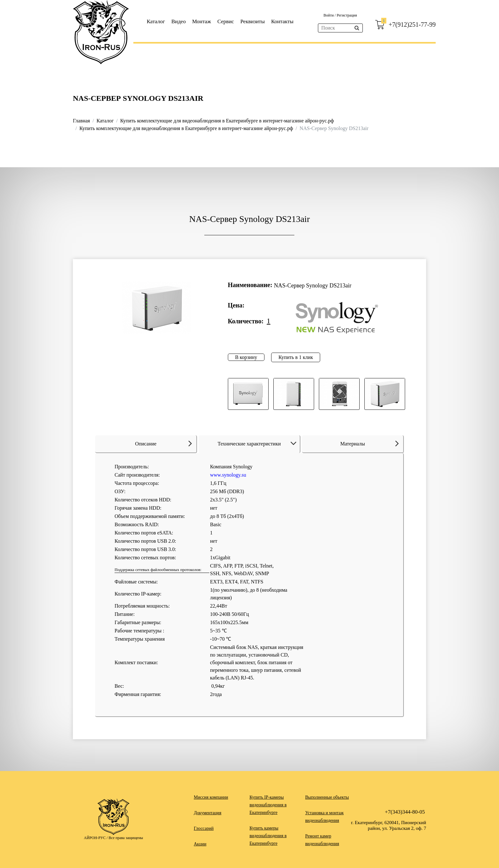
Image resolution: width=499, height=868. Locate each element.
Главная (81, 121)
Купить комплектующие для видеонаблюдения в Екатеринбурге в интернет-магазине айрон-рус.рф (227, 121)
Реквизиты (253, 21)
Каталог (156, 21)
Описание (163, 443)
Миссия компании (211, 797)
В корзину (246, 357)
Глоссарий (204, 828)
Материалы (369, 443)
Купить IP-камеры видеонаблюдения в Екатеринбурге (268, 805)
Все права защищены (126, 838)
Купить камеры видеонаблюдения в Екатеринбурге (268, 836)
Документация (207, 813)
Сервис (226, 21)
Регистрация (347, 15)
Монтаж (202, 21)
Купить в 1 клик (296, 357)
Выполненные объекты (327, 797)
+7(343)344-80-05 (405, 812)
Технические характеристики (258, 444)
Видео (179, 21)
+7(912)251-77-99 (412, 24)
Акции (200, 844)
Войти (329, 15)
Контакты (282, 21)
